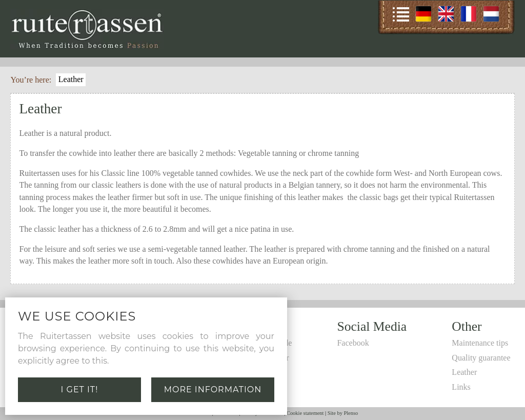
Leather (71, 79)
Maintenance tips (480, 343)
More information (213, 389)
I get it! (80, 389)
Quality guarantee (481, 358)
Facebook (353, 343)
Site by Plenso (343, 413)
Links (461, 387)
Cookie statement (305, 413)
